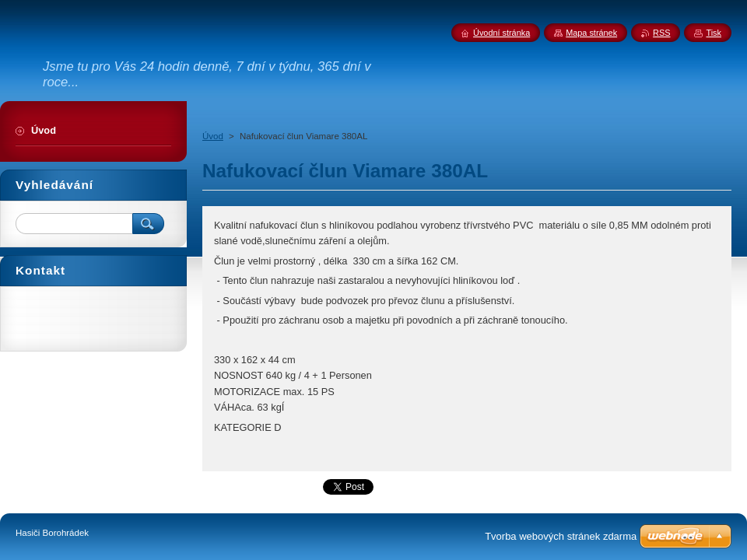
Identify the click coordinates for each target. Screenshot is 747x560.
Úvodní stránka (502, 33)
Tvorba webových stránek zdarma (561, 536)
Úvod (213, 136)
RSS (661, 33)
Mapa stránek (591, 33)
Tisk (714, 33)
